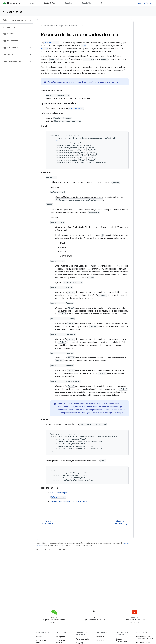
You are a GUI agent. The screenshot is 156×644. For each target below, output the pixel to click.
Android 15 (100, 637)
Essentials (30, 3)
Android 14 (100, 640)
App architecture (12, 12)
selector (54, 138)
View (84, 46)
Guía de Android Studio (122, 640)
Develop (68, 3)
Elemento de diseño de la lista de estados (69, 502)
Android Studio (145, 3)
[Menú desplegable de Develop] (75, 3)
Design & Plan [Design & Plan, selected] (50, 3)
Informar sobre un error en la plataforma (144, 638)
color (117, 82)
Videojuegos (61, 637)
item (56, 140)
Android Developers (48, 26)
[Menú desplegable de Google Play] (95, 3)
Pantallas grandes (83, 639)
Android (39, 637)
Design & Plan (63, 26)
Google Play (87, 3)
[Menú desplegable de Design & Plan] (58, 3)
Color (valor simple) (59, 493)
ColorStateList (51, 43)
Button (44, 49)
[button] (14, 20)
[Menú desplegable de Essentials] (38, 3)
